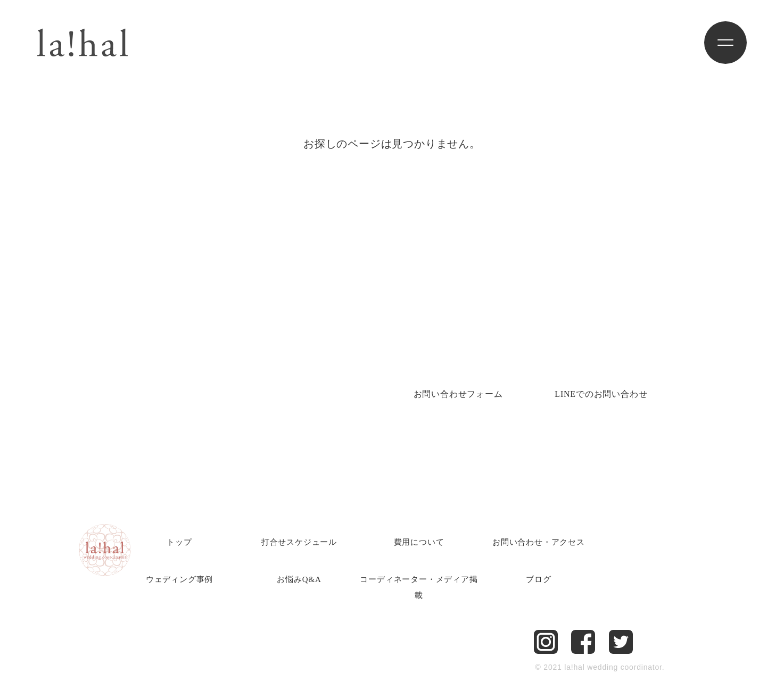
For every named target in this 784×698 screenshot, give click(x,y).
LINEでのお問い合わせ (601, 394)
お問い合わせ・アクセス (539, 542)
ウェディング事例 (179, 579)
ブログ (538, 579)
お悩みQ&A (299, 579)
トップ (179, 542)
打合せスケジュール (299, 542)
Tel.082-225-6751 (177, 378)
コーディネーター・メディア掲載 (419, 587)
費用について (419, 542)
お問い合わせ (458, 394)
